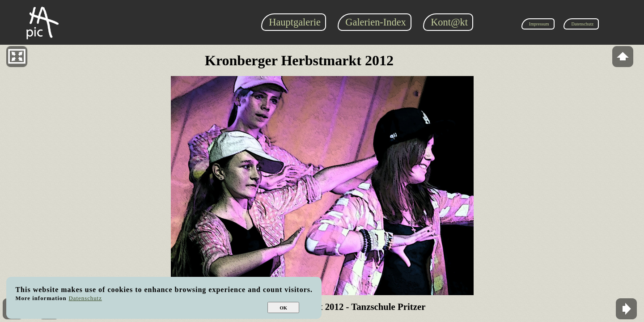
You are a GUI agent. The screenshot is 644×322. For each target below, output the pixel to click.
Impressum (539, 24)
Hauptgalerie (295, 22)
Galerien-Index (376, 22)
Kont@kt (449, 22)
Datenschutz (582, 24)
